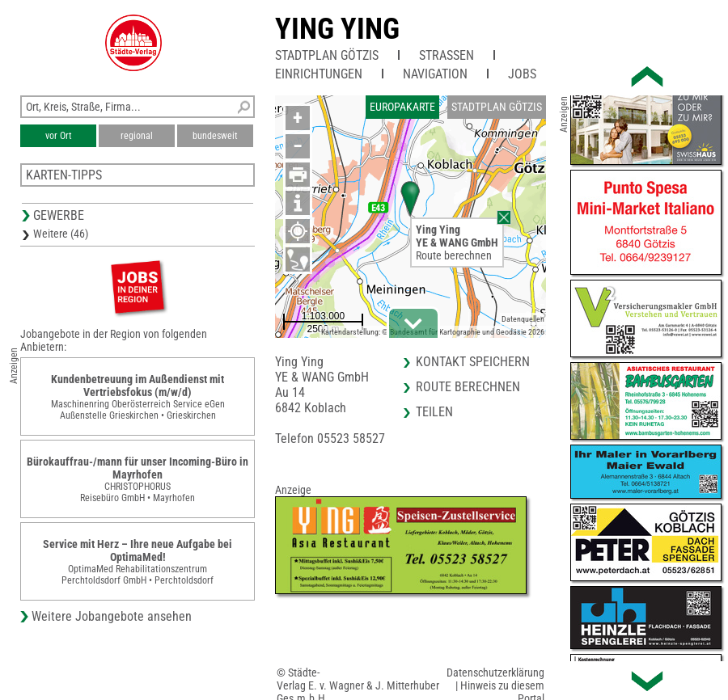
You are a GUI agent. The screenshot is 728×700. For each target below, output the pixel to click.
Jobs (522, 74)
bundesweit (215, 136)
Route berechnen (454, 255)
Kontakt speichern (473, 362)
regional (137, 136)
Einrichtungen (319, 74)
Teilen (434, 412)
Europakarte (402, 107)
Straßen (447, 55)
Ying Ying (337, 29)
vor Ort (59, 136)
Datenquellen (523, 319)
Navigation (435, 74)
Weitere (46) (61, 234)
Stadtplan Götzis (327, 55)
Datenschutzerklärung (495, 673)
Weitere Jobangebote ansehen (112, 616)
